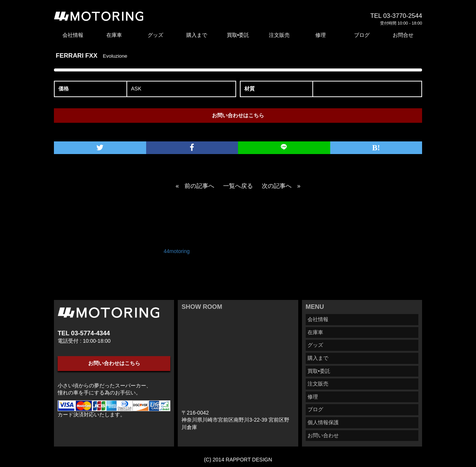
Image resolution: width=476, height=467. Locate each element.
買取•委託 (238, 35)
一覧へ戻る (238, 186)
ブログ (362, 35)
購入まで (197, 35)
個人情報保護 (323, 422)
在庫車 (114, 35)
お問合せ (403, 35)
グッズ (155, 35)
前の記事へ (199, 186)
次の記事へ (277, 186)
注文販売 (279, 35)
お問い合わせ (323, 435)
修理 (321, 35)
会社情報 (73, 35)
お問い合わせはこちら (238, 115)
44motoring (177, 251)
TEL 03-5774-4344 (84, 333)
